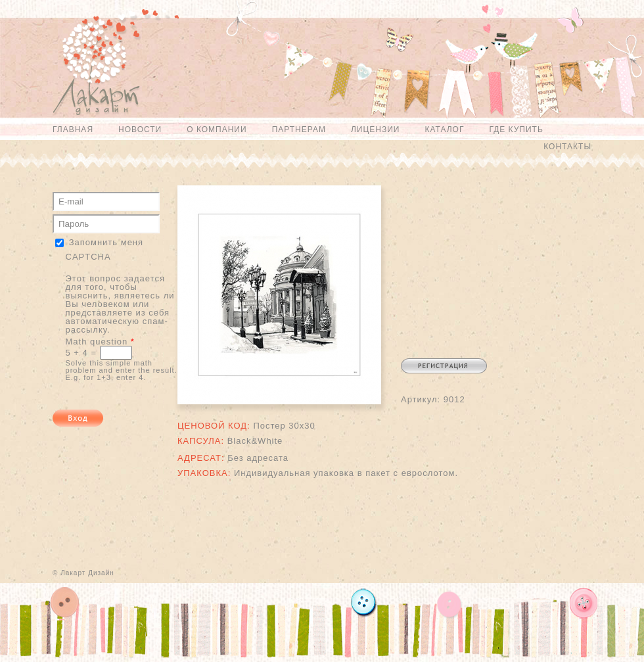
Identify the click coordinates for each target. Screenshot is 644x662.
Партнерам (299, 130)
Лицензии (376, 130)
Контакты (567, 147)
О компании (217, 130)
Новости (140, 130)
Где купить (516, 130)
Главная (73, 130)
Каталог (444, 130)
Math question (100, 342)
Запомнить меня (106, 242)
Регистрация (444, 366)
